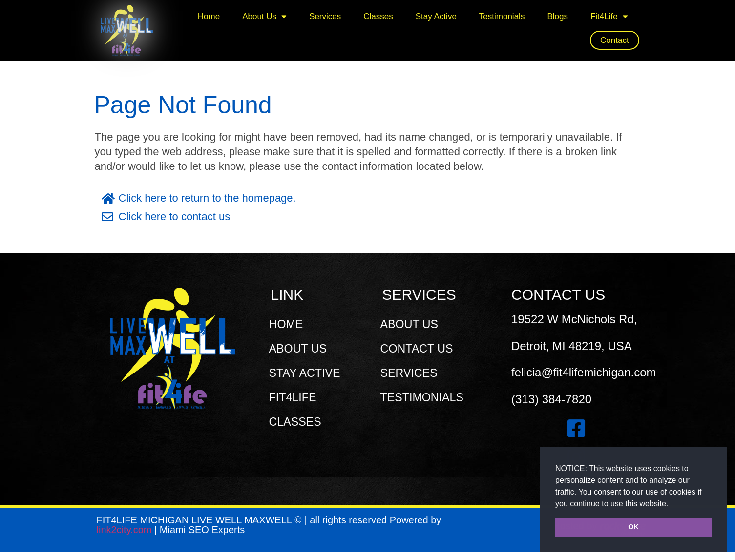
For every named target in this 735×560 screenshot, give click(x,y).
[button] (672, 504)
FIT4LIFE (295, 397)
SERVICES (412, 373)
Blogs (557, 16)
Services (325, 16)
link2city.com (126, 539)
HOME (289, 324)
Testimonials (502, 16)
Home (209, 16)
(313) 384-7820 (551, 399)
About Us (264, 16)
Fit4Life (609, 16)
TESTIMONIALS (425, 397)
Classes (378, 16)
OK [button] (633, 527)
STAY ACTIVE (308, 373)
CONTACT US (420, 348)
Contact (615, 40)
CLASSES (298, 422)
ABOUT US (301, 348)
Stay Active (436, 16)
